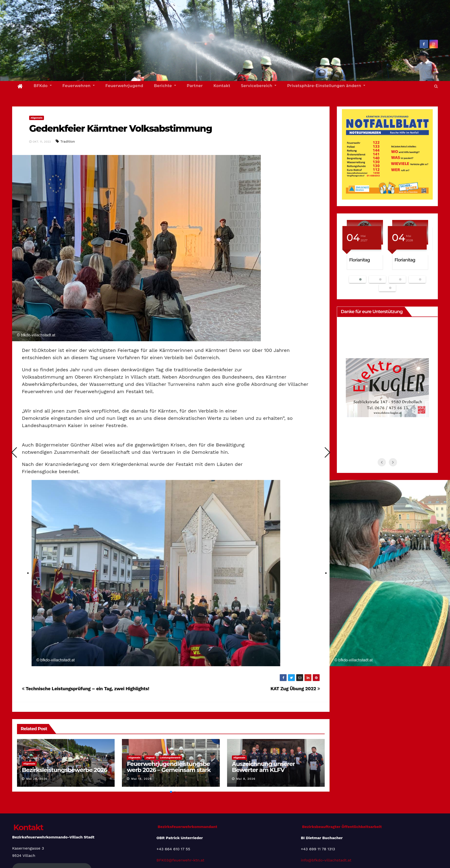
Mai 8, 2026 (246, 779)
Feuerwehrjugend (124, 86)
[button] (436, 86)
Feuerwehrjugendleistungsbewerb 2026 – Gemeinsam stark (169, 767)
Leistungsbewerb (170, 758)
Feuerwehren (79, 86)
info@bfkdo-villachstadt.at (326, 860)
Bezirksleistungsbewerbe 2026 (64, 770)
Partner (195, 86)
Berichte (165, 86)
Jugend (150, 758)
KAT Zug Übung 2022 (295, 689)
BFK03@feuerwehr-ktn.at (180, 860)
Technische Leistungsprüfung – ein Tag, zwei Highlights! (85, 689)
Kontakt (222, 86)
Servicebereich (259, 86)
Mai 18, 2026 (141, 779)
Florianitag (360, 260)
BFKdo (43, 86)
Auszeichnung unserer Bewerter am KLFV (263, 767)
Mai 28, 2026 (37, 779)
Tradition (68, 141)
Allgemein (37, 118)
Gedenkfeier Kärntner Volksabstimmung (121, 128)
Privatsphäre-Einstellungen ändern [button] (326, 86)
